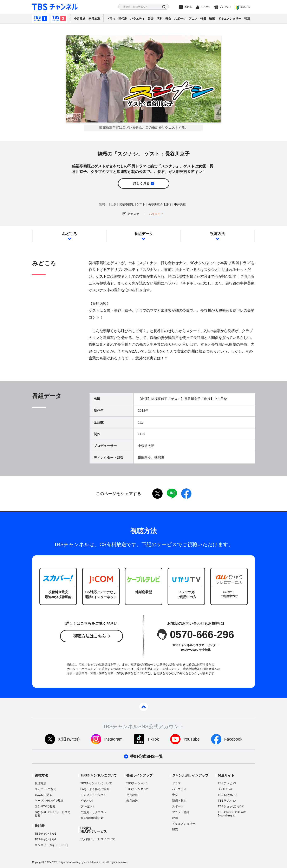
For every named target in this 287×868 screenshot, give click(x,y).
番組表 (188, 7)
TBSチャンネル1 (40, 19)
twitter (157, 494)
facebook (186, 494)
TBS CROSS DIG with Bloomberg (232, 814)
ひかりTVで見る (45, 806)
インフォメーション (93, 795)
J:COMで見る (44, 795)
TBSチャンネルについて (96, 783)
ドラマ (176, 783)
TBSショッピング (229, 806)
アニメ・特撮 (197, 19)
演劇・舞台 (164, 19)
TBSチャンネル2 (59, 19)
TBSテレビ (225, 783)
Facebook (233, 739)
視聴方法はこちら (90, 636)
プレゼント (226, 7)
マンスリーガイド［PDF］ (52, 845)
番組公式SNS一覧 (146, 756)
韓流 (247, 19)
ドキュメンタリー (230, 19)
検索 (164, 7)
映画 (212, 19)
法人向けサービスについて (98, 839)
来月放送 (94, 19)
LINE (172, 494)
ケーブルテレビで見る (49, 801)
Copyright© (38, 862)
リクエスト (170, 128)
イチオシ (206, 7)
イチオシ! (87, 801)
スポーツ (180, 19)
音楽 (151, 19)
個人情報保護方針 (92, 818)
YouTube (192, 739)
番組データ (144, 234)
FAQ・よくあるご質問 (95, 789)
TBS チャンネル (55, 7)
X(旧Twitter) (69, 739)
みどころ (70, 234)
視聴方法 (245, 7)
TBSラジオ (225, 801)
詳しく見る (141, 183)
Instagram (113, 739)
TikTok (153, 739)
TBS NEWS (225, 795)
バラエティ (137, 19)
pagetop (144, 707)
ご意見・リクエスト (93, 812)
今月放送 (80, 19)
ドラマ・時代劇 (117, 19)
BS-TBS (223, 789)
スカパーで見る (46, 789)
